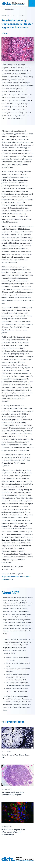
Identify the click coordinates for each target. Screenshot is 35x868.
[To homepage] (13, 3)
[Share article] (5, 33)
